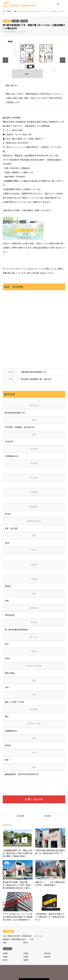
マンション (39, 935)
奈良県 (26, 955)
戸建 (7, 21)
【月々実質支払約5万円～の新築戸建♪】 (17, 935)
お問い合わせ (34, 798)
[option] (34, 60)
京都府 (5, 952)
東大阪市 (24, 21)
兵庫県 (26, 952)
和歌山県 (47, 952)
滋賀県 (26, 959)
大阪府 (15, 21)
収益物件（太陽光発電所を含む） (15, 938)
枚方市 (26, 941)
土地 (31, 938)
